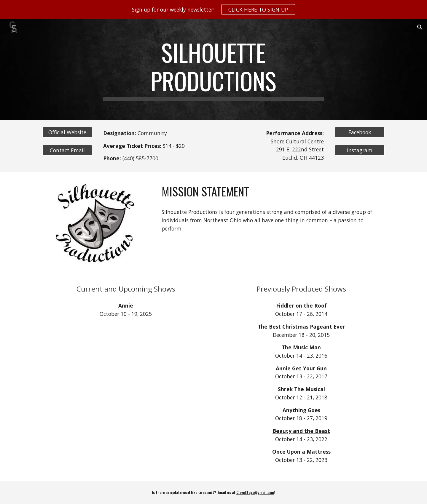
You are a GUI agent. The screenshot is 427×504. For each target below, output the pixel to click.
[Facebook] (360, 132)
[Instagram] (360, 150)
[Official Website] (67, 132)
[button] (420, 27)
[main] (213, 69)
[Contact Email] (67, 150)
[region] (213, 9)
